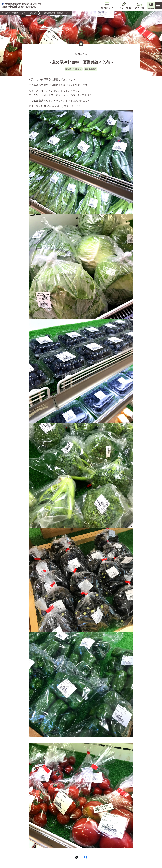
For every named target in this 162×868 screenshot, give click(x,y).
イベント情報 (116, 8)
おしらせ (34, 13)
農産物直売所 (90, 69)
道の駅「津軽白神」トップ (15, 13)
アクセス (131, 8)
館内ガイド (99, 8)
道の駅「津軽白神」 (74, 69)
